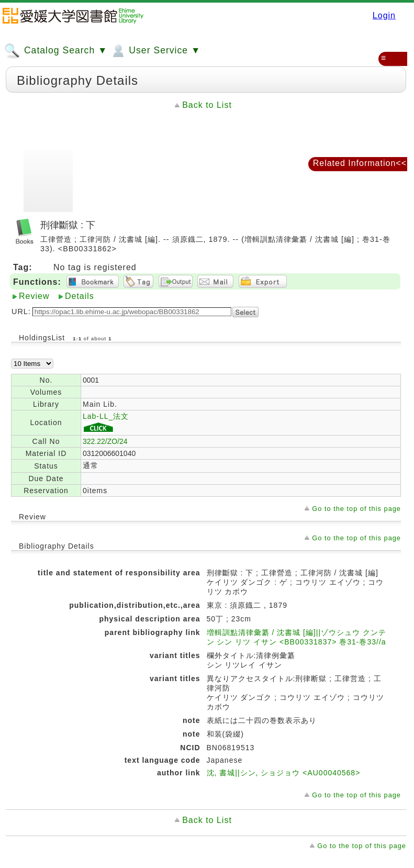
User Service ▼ (155, 51)
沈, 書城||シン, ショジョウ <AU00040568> (284, 773)
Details (80, 296)
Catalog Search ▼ (56, 51)
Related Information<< (360, 163)
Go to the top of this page (356, 509)
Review (34, 296)
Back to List (207, 105)
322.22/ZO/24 (105, 441)
